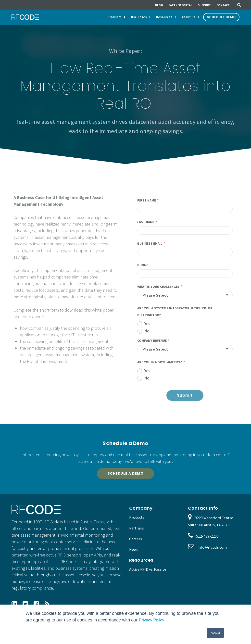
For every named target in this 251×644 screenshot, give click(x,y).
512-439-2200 (207, 539)
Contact (223, 5)
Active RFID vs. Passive (148, 572)
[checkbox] (185, 327)
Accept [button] (215, 633)
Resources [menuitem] (164, 17)
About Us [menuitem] (188, 17)
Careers (136, 542)
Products (137, 520)
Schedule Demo (221, 17)
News (134, 552)
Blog (159, 5)
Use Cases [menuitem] (139, 17)
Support (204, 5)
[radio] (185, 323)
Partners (137, 531)
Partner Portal (180, 5)
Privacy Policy (152, 620)
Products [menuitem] (115, 17)
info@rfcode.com (212, 550)
